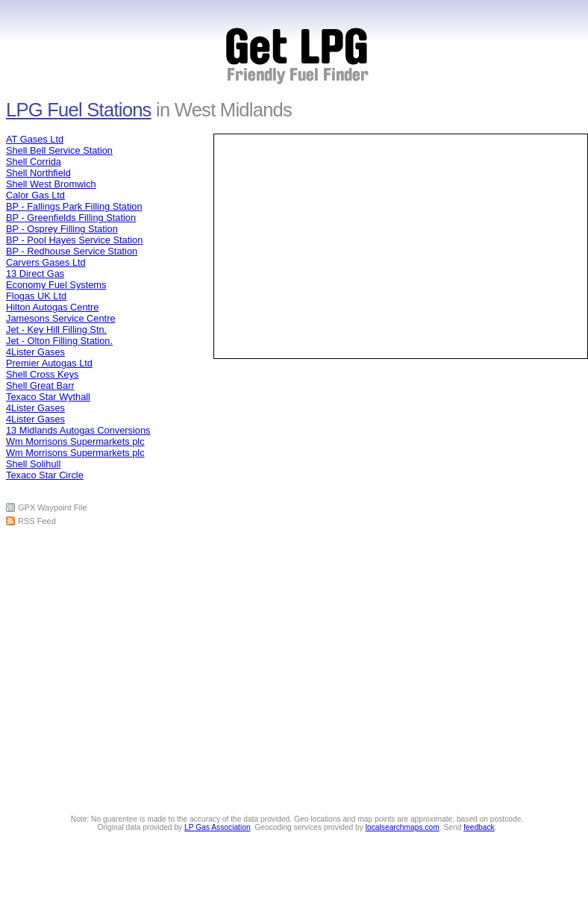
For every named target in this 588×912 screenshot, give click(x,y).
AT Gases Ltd (35, 139)
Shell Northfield (38, 173)
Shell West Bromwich (51, 184)
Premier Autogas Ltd (49, 363)
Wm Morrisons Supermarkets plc (75, 441)
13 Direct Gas (35, 274)
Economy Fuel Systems (56, 285)
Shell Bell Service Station (59, 150)
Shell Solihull (33, 464)
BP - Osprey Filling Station (62, 229)
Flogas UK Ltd (36, 296)
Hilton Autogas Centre (53, 307)
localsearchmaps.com (403, 827)
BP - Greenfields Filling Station (71, 218)
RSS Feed (37, 521)
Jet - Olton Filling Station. (59, 341)
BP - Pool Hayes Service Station (74, 240)
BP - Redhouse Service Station (72, 251)
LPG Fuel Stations (79, 110)
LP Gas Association (218, 827)
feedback (479, 827)
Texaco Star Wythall (48, 397)
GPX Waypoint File (53, 507)
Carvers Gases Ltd (46, 262)
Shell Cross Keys (42, 374)
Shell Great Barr (40, 385)
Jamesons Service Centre (61, 318)
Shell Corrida (34, 162)
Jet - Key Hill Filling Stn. (56, 329)
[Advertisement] (298, 434)
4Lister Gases (35, 352)
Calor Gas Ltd (35, 195)
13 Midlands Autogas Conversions (78, 430)
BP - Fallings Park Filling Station (74, 206)
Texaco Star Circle (45, 475)
